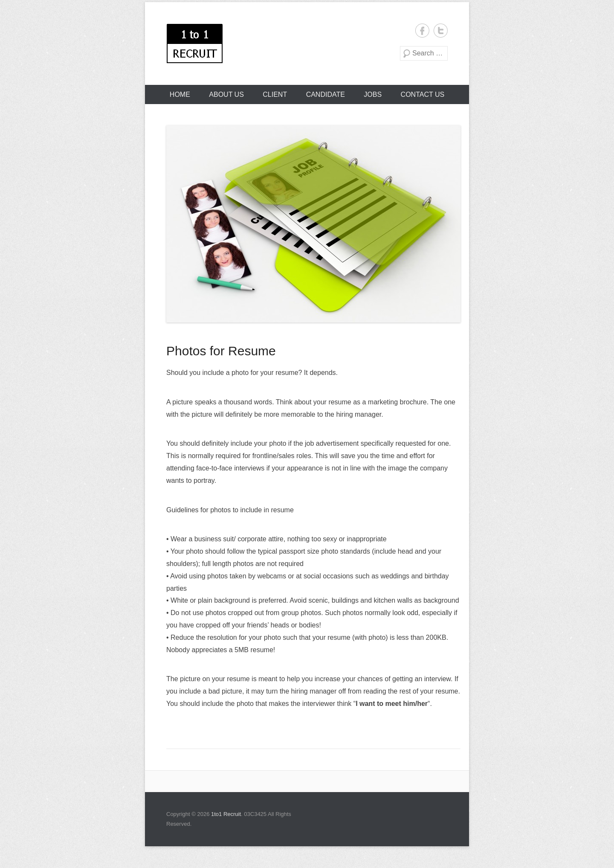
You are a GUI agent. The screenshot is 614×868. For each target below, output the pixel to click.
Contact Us (423, 94)
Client (275, 94)
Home (180, 94)
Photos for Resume (221, 351)
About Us (226, 94)
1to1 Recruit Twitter (441, 30)
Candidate (326, 94)
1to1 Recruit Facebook (422, 30)
